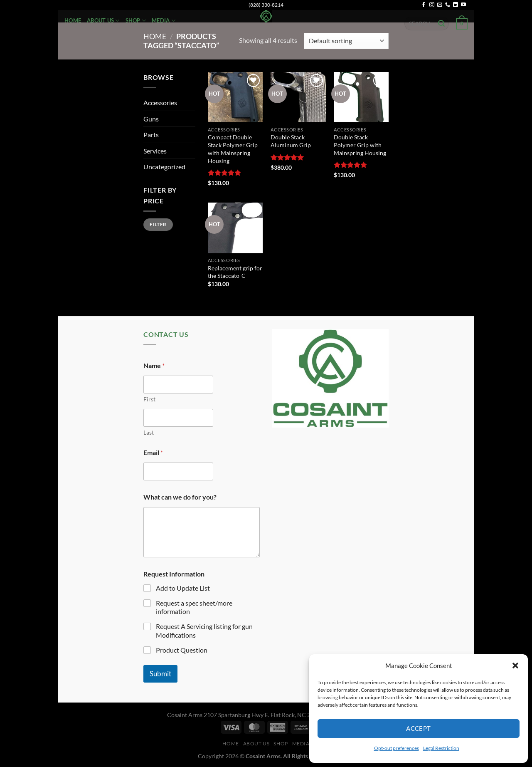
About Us (103, 21)
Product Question (182, 650)
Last (149, 432)
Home (73, 20)
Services (155, 151)
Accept (419, 728)
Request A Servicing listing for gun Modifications (204, 631)
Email (153, 452)
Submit (160, 674)
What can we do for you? (180, 497)
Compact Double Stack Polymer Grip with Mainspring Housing (233, 149)
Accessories (160, 103)
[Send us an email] (440, 5)
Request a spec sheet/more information (194, 607)
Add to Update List (183, 588)
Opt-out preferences (397, 748)
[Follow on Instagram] (432, 5)
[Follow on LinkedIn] (456, 5)
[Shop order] (346, 41)
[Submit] (441, 24)
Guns (151, 119)
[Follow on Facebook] (424, 5)
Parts (151, 135)
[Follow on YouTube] (463, 5)
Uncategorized (164, 167)
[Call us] (448, 5)
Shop (136, 21)
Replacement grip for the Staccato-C (235, 272)
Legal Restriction (441, 748)
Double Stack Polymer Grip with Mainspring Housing (360, 145)
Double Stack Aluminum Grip (291, 141)
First (149, 399)
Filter (158, 224)
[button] (515, 666)
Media (164, 21)
